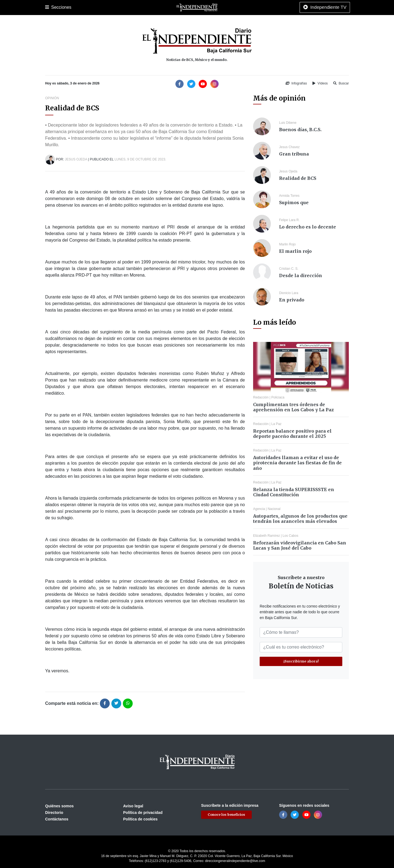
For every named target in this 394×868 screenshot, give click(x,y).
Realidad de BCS (298, 178)
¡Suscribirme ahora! (301, 661)
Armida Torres (289, 196)
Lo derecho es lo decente (308, 227)
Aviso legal (133, 806)
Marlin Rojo (287, 244)
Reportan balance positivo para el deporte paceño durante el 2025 (292, 434)
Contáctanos (57, 819)
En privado (292, 300)
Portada (52, 7)
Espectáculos (233, 7)
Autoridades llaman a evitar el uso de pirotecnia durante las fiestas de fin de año (297, 463)
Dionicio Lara (289, 293)
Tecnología (258, 7)
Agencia (259, 509)
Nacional (166, 7)
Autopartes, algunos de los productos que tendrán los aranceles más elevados (300, 519)
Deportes (130, 7)
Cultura (148, 7)
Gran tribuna (294, 154)
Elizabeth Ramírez (266, 536)
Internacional (189, 7)
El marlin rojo (295, 251)
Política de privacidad (143, 813)
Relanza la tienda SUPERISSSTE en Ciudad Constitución (294, 492)
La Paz (69, 7)
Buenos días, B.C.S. (300, 130)
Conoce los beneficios (226, 815)
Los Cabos (89, 7)
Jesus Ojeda (76, 159)
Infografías (296, 83)
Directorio (54, 813)
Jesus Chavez (289, 147)
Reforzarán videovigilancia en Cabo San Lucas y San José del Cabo (300, 545)
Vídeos (320, 83)
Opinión (210, 7)
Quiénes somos (59, 806)
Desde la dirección (301, 275)
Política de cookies (140, 819)
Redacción (261, 397)
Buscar (341, 83)
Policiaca (110, 7)
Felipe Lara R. (289, 220)
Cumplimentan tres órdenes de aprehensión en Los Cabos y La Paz (293, 407)
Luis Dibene (288, 123)
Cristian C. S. (289, 269)
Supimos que (294, 203)
